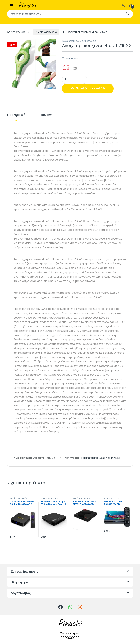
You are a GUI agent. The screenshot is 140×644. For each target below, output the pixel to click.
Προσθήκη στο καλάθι (90, 88)
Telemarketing (69, 41)
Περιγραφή (16, 115)
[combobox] (65, 14)
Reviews (47, 115)
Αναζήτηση (128, 14)
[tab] (16, 116)
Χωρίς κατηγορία (46, 32)
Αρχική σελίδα (16, 32)
